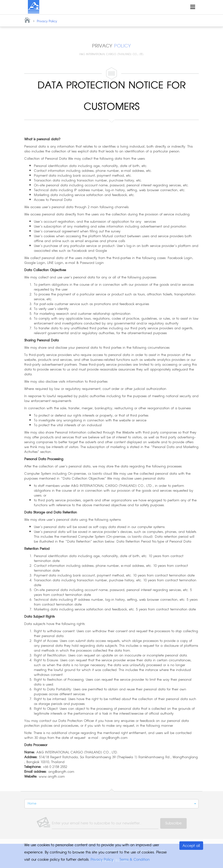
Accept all (191, 846)
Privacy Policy (47, 21)
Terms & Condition (135, 860)
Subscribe (173, 823)
